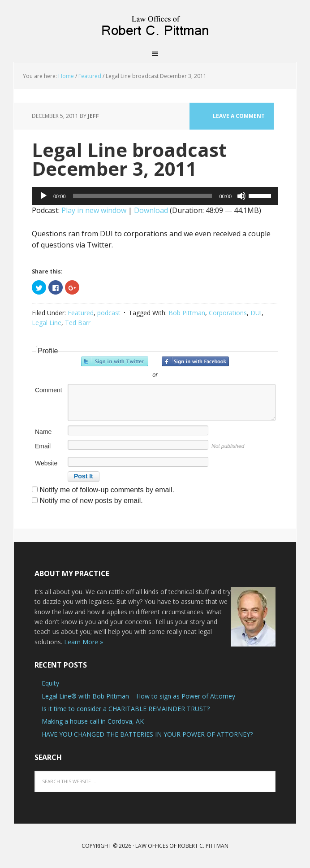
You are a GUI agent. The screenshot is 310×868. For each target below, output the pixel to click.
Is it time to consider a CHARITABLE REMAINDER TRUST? (126, 709)
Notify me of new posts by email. (91, 501)
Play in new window (94, 210)
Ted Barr (78, 323)
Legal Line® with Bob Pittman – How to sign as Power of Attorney (138, 696)
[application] (155, 196)
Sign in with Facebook (195, 361)
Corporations (228, 313)
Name (43, 432)
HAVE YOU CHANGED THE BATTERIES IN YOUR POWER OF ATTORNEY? (147, 734)
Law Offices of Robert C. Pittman (155, 22)
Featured (81, 313)
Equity (50, 683)
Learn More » (84, 642)
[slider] (143, 196)
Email (43, 446)
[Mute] (241, 196)
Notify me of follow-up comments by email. (107, 490)
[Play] (43, 196)
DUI (256, 313)
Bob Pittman (187, 313)
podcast (109, 313)
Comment (49, 390)
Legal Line (47, 323)
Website (46, 463)
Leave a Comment (239, 116)
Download (151, 210)
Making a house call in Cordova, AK (93, 721)
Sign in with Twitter (115, 361)
